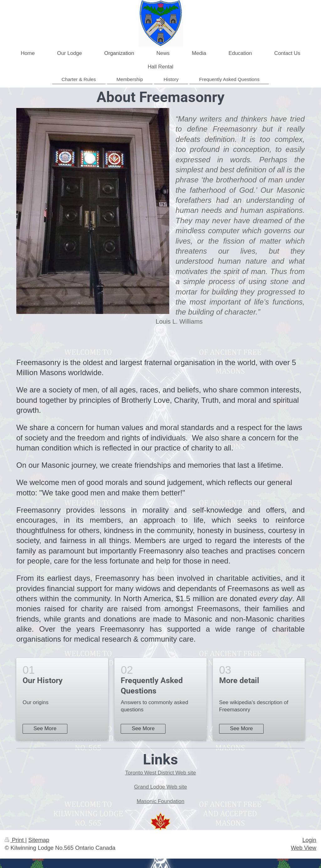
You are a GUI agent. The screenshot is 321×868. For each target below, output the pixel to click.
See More (45, 728)
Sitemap (39, 840)
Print (15, 840)
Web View (304, 848)
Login (309, 840)
